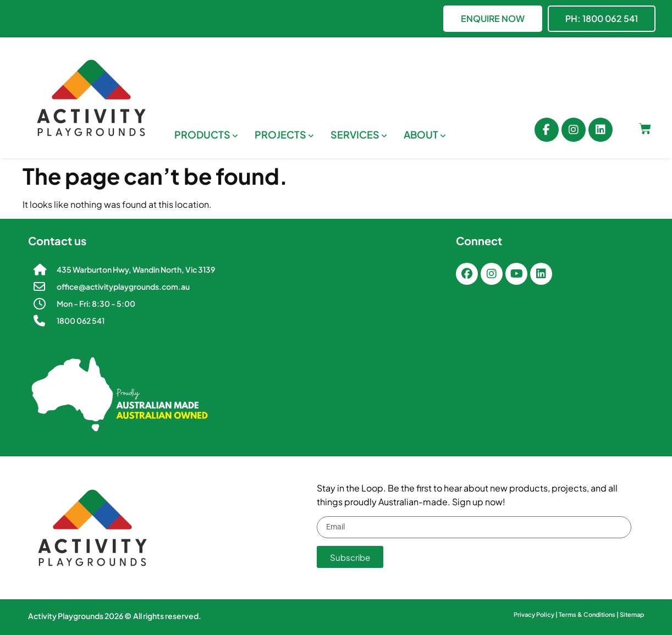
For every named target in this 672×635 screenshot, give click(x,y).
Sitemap (632, 614)
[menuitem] (206, 134)
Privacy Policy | (536, 614)
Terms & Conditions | (589, 614)
